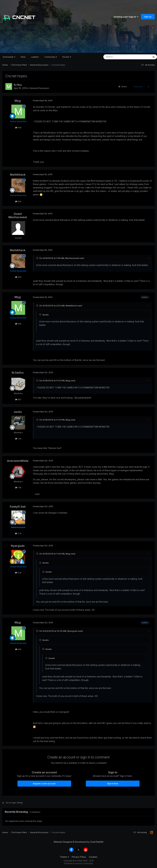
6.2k (18, 573)
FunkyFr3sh (18, 507)
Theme (64, 857)
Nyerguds (18, 546)
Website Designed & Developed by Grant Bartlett (78, 842)
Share (123, 86)
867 (18, 399)
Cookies (93, 857)
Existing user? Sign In (126, 17)
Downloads (9, 57)
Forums (67, 57)
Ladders (35, 57)
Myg (19, 85)
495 (18, 128)
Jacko (18, 412)
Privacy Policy (79, 857)
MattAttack (18, 175)
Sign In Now (113, 784)
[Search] (119, 57)
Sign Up (148, 17)
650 (18, 201)
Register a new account (44, 784)
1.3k (18, 439)
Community (51, 57)
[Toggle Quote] (37, 258)
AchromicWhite (18, 461)
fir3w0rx (18, 373)
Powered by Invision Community (78, 863)
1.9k (18, 487)
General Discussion (39, 88)
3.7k (18, 533)
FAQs (23, 57)
